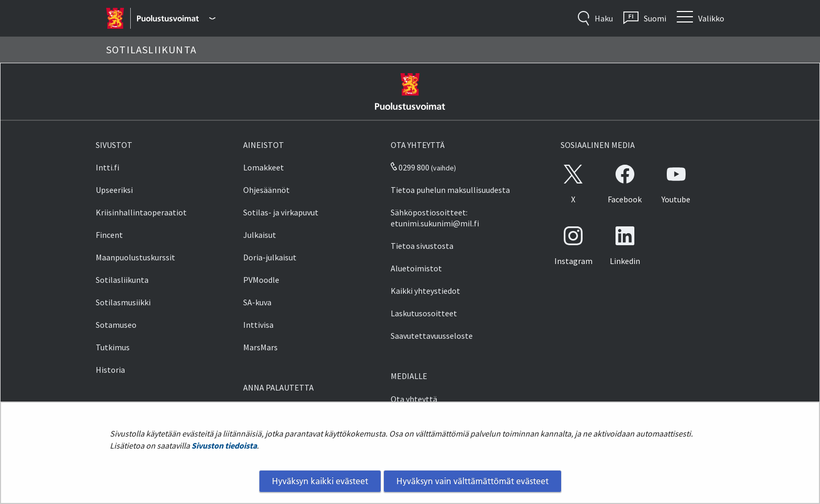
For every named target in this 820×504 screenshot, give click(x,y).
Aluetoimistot (416, 268)
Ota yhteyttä (414, 399)
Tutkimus (113, 347)
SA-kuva (257, 302)
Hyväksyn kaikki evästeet (320, 481)
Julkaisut (260, 235)
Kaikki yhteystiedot (425, 291)
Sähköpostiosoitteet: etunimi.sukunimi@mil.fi (435, 218)
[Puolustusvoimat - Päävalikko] (176, 18)
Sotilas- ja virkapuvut (281, 212)
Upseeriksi (114, 190)
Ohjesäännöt (266, 190)
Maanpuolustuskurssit (135, 257)
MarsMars (260, 347)
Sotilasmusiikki (123, 302)
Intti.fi (107, 167)
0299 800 (410, 167)
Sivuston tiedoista (224, 445)
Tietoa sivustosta (422, 246)
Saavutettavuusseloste (432, 336)
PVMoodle (261, 280)
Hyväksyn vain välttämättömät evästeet (472, 481)
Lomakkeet (264, 167)
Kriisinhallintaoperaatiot (141, 212)
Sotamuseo (116, 325)
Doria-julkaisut (270, 257)
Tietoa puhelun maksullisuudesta (450, 190)
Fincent (109, 235)
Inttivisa (258, 325)
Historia (110, 370)
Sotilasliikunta (122, 280)
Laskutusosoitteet (424, 313)
